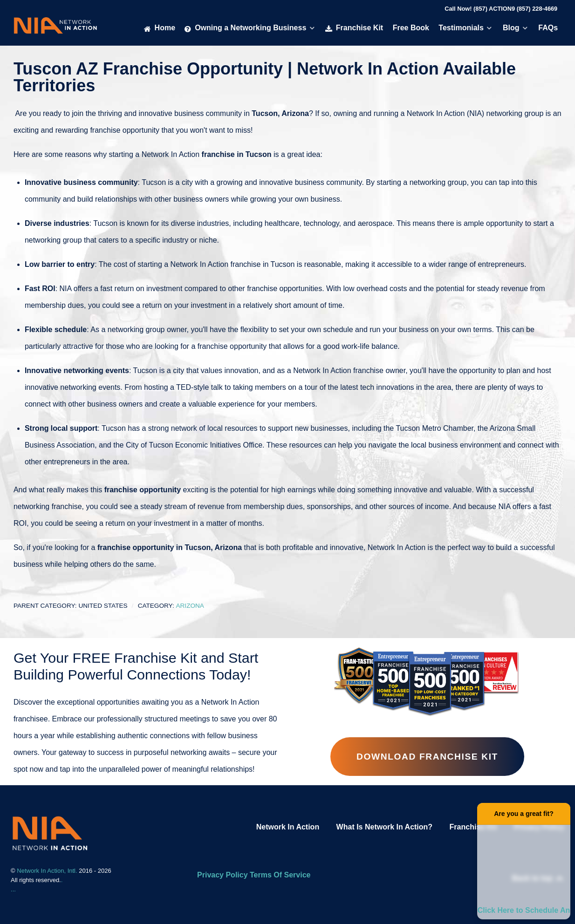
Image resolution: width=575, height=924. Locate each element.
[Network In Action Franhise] (50, 832)
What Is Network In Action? (385, 827)
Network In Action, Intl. (48, 871)
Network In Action (288, 827)
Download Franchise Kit (427, 757)
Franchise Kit (473, 827)
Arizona (190, 606)
